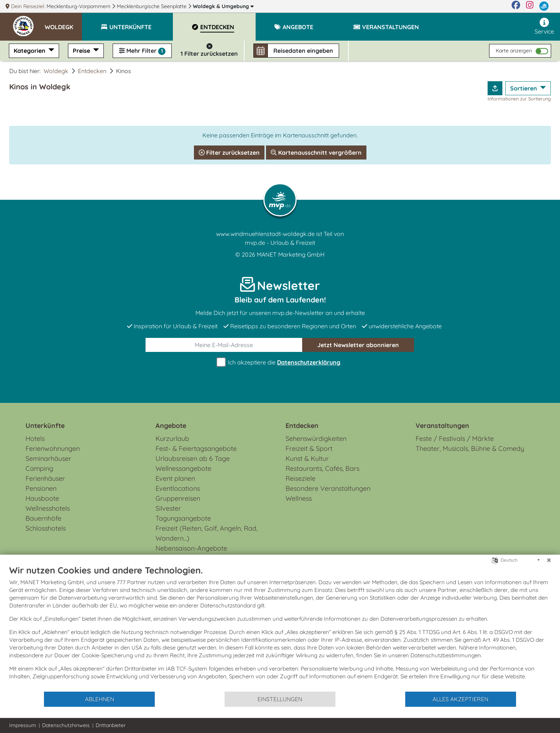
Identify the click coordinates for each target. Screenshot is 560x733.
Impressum (23, 725)
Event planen (175, 478)
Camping (39, 468)
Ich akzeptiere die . (280, 362)
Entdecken (92, 71)
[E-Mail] (224, 345)
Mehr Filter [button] (142, 51)
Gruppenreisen (178, 498)
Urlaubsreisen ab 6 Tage (193, 458)
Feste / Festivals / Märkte (455, 439)
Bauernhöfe (43, 518)
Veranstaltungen (442, 426)
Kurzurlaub (172, 439)
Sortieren (524, 88)
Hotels (35, 439)
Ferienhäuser (45, 478)
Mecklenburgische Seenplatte (152, 6)
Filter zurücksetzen (229, 153)
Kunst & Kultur (307, 458)
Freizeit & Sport (309, 448)
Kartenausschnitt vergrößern (316, 153)
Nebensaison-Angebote (191, 548)
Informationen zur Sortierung (519, 99)
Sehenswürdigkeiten (316, 439)
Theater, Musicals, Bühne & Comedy (470, 448)
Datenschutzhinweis (66, 725)
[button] (63, 24)
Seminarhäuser (48, 458)
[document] (280, 628)
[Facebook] (516, 6)
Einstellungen (280, 699)
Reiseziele (301, 478)
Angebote (171, 426)
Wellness (299, 498)
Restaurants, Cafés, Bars (322, 468)
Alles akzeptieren (460, 699)
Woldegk (223, 6)
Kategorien (30, 51)
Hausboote (42, 498)
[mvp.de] (544, 6)
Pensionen (41, 488)
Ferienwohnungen (53, 448)
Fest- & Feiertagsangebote (196, 448)
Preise (82, 51)
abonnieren (358, 345)
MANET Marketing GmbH (291, 254)
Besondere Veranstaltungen (328, 488)
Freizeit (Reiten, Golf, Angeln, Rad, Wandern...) (206, 533)
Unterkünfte (45, 426)
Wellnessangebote (183, 468)
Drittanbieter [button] (111, 725)
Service (544, 26)
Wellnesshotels (48, 508)
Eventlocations (178, 488)
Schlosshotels (46, 528)
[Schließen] (549, 560)
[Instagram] (530, 6)
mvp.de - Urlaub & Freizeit (280, 243)
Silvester (168, 508)
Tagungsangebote (183, 518)
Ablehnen (100, 699)
